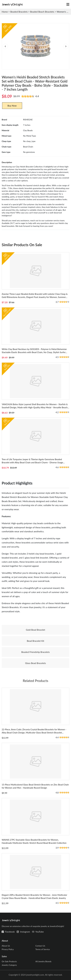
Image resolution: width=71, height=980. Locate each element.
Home (5, 12)
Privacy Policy (8, 949)
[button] (66, 46)
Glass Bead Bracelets (35, 663)
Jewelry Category (9, 965)
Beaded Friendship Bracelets (36, 652)
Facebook (10, 932)
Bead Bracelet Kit (35, 641)
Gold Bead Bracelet (36, 630)
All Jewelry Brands (43, 961)
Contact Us (40, 946)
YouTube (40, 932)
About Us (6, 946)
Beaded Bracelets (19, 12)
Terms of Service (43, 949)
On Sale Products (9, 961)
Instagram (25, 932)
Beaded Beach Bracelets (42, 12)
